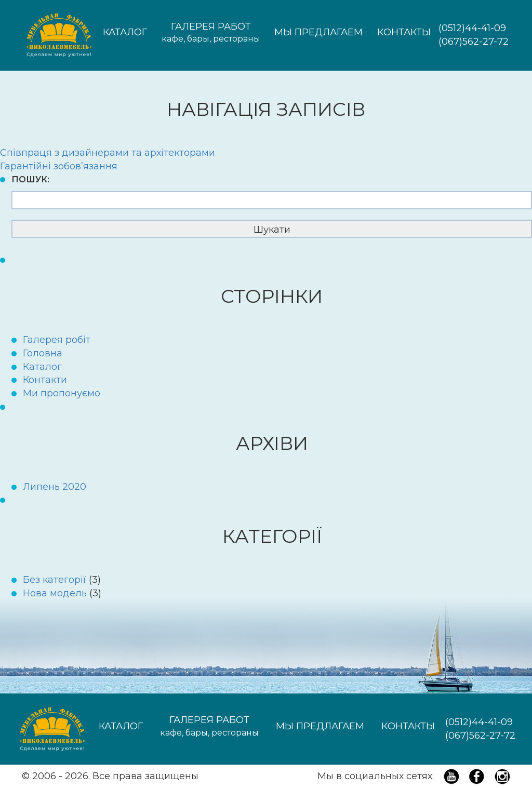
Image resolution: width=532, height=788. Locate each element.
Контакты (404, 32)
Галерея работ (211, 33)
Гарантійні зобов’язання (59, 166)
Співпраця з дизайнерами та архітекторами (108, 153)
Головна (43, 353)
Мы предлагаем (318, 32)
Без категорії (55, 580)
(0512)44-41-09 (472, 28)
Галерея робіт (57, 340)
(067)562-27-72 (474, 42)
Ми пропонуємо (62, 393)
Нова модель (55, 593)
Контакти (45, 380)
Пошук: (30, 179)
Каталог (125, 32)
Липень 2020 (55, 487)
